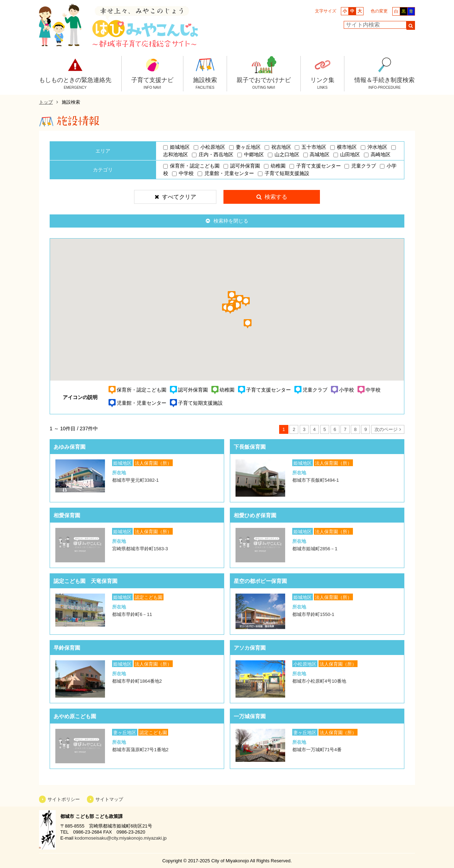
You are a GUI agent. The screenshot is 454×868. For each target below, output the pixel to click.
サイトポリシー (64, 799)
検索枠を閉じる (231, 221)
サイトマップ (109, 799)
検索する (276, 197)
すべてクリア (179, 197)
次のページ (386, 429)
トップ (46, 102)
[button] (251, 328)
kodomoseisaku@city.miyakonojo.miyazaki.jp (120, 838)
